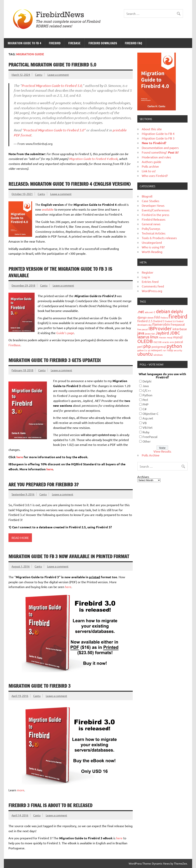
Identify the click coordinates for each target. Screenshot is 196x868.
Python (147, 395)
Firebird (55, 43)
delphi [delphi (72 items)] (177, 311)
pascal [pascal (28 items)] (179, 342)
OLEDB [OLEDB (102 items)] (145, 341)
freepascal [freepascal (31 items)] (178, 324)
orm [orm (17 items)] (172, 342)
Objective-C (151, 413)
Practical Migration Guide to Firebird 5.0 (52, 86)
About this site (152, 129)
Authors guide (151, 162)
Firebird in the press (156, 215)
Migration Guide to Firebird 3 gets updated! (55, 360)
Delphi (147, 381)
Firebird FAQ (133, 43)
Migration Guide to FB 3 (158, 138)
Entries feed (150, 281)
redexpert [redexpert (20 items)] (156, 350)
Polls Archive (151, 455)
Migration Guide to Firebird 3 (40, 686)
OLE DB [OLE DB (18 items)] (158, 342)
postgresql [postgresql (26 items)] (159, 347)
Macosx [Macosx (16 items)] (163, 337)
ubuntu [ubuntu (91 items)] (145, 354)
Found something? (160, 152)
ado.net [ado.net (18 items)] (149, 312)
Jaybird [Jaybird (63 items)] (162, 333)
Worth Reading (152, 252)
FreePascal (150, 437)
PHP (146, 404)
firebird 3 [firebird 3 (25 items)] (159, 321)
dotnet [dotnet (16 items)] (150, 318)
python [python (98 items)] (174, 346)
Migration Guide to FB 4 (24, 43)
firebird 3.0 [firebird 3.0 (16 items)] (170, 321)
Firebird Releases (154, 219)
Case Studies (151, 201)
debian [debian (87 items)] (163, 311)
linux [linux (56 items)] (154, 337)
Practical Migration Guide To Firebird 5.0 (52, 65)
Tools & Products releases (159, 238)
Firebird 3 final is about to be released (50, 805)
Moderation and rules (156, 157)
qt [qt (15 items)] (149, 350)
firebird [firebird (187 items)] (178, 316)
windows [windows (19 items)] (158, 355)
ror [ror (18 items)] (164, 350)
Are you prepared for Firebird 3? (43, 485)
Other (147, 441)
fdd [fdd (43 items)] (157, 317)
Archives (143, 477)
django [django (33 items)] (142, 317)
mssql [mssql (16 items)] (170, 337)
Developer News (153, 205)
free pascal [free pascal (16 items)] (143, 329)
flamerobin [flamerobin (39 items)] (161, 324)
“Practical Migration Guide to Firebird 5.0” (54, 130)
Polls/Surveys (151, 229)
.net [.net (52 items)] (141, 311)
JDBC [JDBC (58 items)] (175, 333)
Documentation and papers (160, 148)
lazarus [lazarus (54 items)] (143, 337)
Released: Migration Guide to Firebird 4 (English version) (70, 184)
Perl (145, 400)
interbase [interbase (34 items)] (180, 329)
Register (148, 272)
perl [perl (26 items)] (140, 347)
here (20, 457)
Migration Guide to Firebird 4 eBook (93, 159)
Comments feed (153, 286)
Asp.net (148, 418)
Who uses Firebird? (155, 176)
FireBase (74, 43)
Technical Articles (154, 233)
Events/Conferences (156, 210)
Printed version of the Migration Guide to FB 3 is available (60, 272)
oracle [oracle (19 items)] (166, 342)
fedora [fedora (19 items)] (164, 318)
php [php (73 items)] (147, 346)
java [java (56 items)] (141, 333)
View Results (162, 451)
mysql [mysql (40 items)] (178, 337)
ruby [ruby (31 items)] (170, 350)
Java (146, 386)
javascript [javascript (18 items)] (150, 334)
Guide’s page (65, 333)
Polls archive (150, 166)
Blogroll (147, 196)
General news (151, 224)
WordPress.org (152, 291)
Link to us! (149, 171)
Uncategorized (152, 242)
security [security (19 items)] (178, 350)
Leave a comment (58, 75)
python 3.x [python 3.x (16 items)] (142, 350)
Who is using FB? (153, 247)
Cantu (39, 75)
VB (145, 423)
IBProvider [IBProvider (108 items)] (160, 328)
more (21, 790)
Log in (146, 277)
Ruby (146, 432)
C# (145, 409)
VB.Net (148, 427)
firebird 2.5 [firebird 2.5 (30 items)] (145, 321)
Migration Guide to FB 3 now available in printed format (69, 556)
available (48, 209)
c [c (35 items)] (154, 312)
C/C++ (147, 390)
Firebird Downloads (103, 43)
